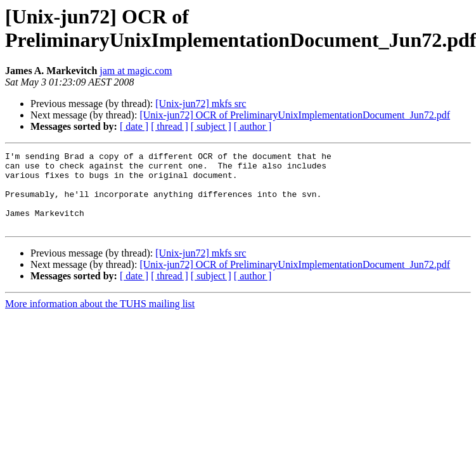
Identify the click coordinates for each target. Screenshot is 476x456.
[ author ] (253, 126)
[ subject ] (211, 126)
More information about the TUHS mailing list (100, 319)
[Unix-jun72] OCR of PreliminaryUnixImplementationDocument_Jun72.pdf (295, 115)
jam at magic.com (136, 71)
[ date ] (134, 126)
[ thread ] (170, 126)
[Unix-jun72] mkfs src (201, 104)
